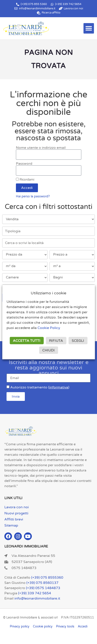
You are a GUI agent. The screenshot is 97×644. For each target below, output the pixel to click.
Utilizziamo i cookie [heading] (48, 293)
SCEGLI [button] (78, 341)
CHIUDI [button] (48, 350)
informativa (59, 387)
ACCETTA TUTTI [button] (27, 341)
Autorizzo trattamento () (40, 387)
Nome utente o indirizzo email (41, 148)
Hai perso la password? (33, 197)
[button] (89, 28)
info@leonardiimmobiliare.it (37, 598)
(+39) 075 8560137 (42, 583)
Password (24, 164)
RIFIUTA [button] (56, 341)
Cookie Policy (49, 328)
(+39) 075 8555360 (47, 578)
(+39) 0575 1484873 (43, 588)
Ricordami (25, 180)
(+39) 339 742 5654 (35, 593)
